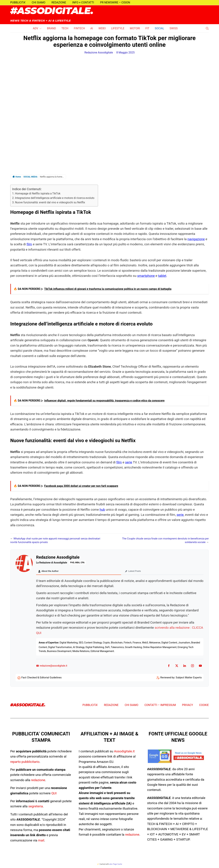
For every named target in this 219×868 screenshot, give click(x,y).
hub (102, 510)
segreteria (36, 807)
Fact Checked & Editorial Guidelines (41, 678)
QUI (54, 794)
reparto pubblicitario (25, 763)
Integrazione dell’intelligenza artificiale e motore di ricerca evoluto (55, 198)
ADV (36, 28)
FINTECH (79, 28)
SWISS (174, 28)
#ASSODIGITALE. (52, 11)
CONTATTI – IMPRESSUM (160, 706)
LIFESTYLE (118, 28)
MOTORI (135, 28)
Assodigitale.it (124, 752)
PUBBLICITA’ (18, 2)
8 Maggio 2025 (125, 53)
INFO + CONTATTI (83, 2)
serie (129, 462)
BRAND (51, 28)
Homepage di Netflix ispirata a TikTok (38, 193)
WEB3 (102, 28)
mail (41, 841)
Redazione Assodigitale (99, 53)
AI (92, 28)
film (29, 244)
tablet (162, 276)
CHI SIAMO (39, 2)
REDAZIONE (59, 2)
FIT (147, 28)
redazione (38, 781)
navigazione (196, 239)
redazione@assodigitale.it (52, 667)
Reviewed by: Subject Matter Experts (181, 678)
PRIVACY (188, 706)
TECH (65, 28)
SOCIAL (159, 28)
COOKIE (204, 706)
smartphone (146, 276)
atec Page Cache (116, 865)
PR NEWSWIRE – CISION (115, 2)
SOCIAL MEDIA (30, 177)
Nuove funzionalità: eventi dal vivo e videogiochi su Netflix (50, 202)
